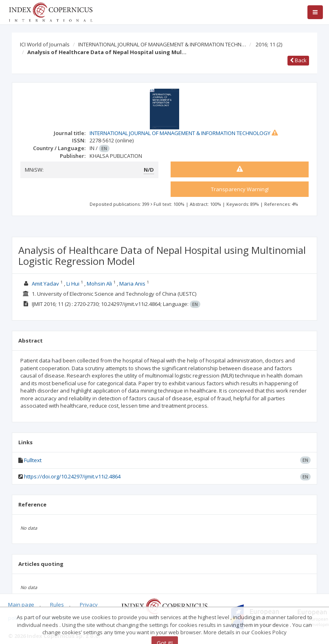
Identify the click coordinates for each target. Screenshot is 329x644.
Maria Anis (132, 284)
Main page (21, 605)
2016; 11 (269, 44)
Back (298, 60)
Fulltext (33, 460)
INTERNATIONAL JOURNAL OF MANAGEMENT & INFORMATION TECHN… (162, 44)
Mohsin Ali (99, 284)
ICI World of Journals (45, 44)
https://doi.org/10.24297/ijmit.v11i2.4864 (72, 476)
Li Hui (73, 284)
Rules (57, 605)
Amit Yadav (45, 284)
